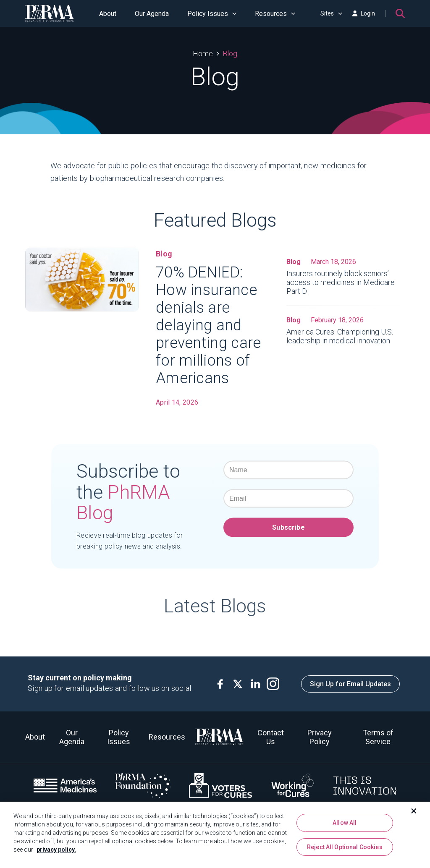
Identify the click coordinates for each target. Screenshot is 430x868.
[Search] (400, 13)
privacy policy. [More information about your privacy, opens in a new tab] (56, 850)
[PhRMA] (50, 13)
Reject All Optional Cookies (345, 847)
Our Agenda (152, 14)
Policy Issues (212, 14)
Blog (230, 54)
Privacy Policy (320, 737)
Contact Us (271, 737)
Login (364, 13)
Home (203, 54)
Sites (331, 13)
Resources (275, 14)
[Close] (414, 811)
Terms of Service (378, 737)
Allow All (345, 823)
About (108, 14)
